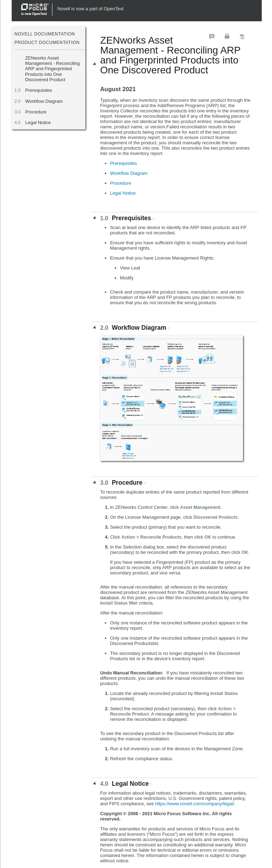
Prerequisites (39, 90)
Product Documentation (47, 43)
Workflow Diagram (44, 101)
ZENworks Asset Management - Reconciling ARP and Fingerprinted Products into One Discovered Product (53, 69)
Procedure (36, 112)
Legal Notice (38, 123)
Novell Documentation (45, 34)
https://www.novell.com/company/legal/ (195, 804)
